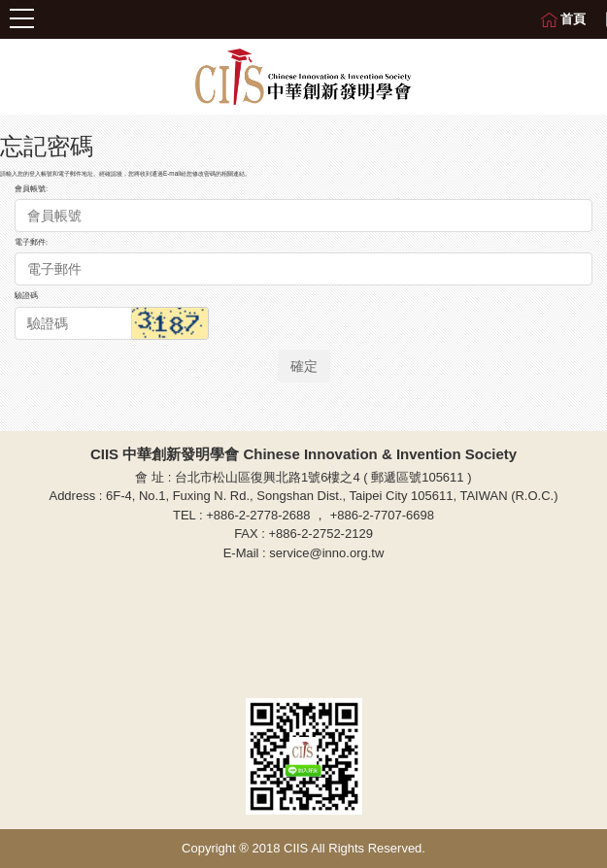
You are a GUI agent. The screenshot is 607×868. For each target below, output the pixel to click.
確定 (304, 366)
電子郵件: (31, 242)
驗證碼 (26, 296)
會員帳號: (31, 189)
